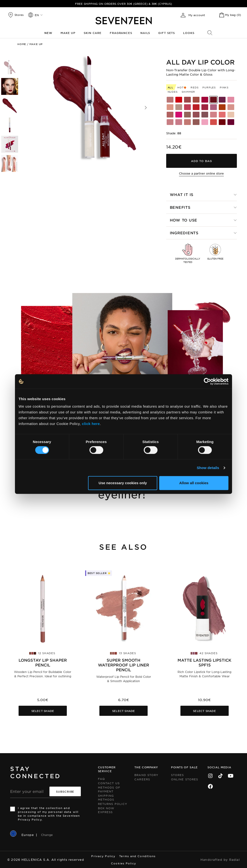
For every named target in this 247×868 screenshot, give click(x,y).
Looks (189, 33)
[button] (146, 108)
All (171, 87)
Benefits (180, 207)
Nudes (173, 92)
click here (91, 424)
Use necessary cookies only (123, 483)
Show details (208, 468)
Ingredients (184, 233)
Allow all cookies (194, 483)
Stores (178, 775)
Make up (68, 33)
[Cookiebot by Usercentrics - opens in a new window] (207, 381)
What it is (182, 194)
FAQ (101, 779)
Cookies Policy (123, 863)
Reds (195, 87)
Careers (142, 779)
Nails (145, 33)
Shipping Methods (106, 797)
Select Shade (43, 711)
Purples (209, 87)
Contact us (109, 783)
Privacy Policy (103, 856)
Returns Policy (113, 804)
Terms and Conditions (137, 856)
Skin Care (93, 33)
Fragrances (121, 33)
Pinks (224, 87)
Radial (234, 860)
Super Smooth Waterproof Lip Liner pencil (123, 665)
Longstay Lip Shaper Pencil (43, 662)
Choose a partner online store (201, 173)
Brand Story (146, 775)
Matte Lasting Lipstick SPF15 (204, 662)
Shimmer (189, 92)
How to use (184, 220)
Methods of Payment (109, 789)
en (37, 15)
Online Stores (185, 779)
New (48, 33)
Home (22, 44)
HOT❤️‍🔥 (182, 87)
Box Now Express (106, 810)
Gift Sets (167, 33)
